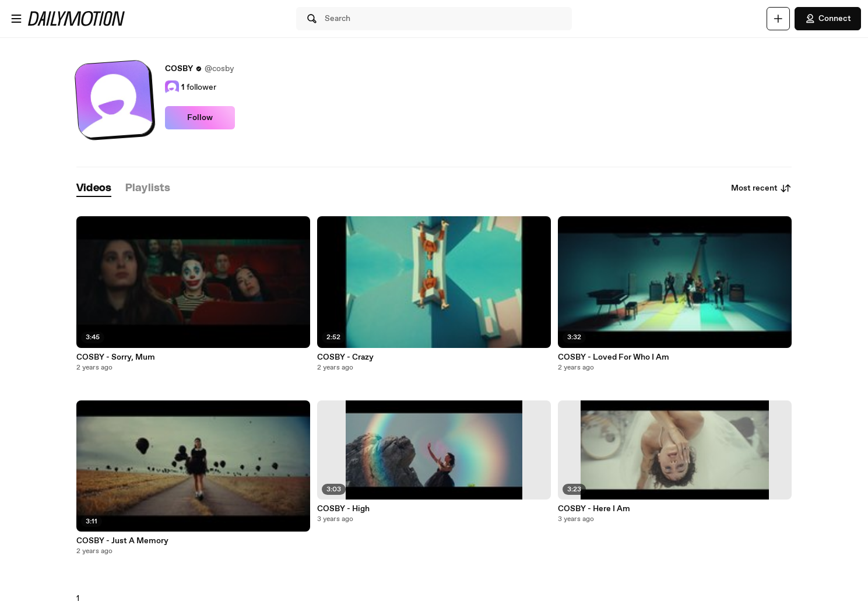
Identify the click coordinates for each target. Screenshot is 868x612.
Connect (828, 19)
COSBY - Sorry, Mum (116, 357)
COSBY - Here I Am (594, 509)
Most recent (761, 188)
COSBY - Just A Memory (122, 541)
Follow (200, 118)
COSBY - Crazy (345, 357)
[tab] (94, 189)
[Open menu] (16, 19)
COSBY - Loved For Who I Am (614, 357)
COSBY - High (343, 509)
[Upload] (778, 19)
